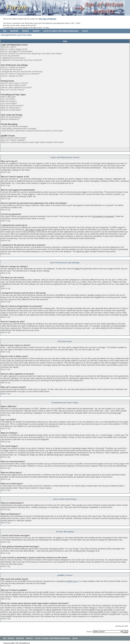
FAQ (5, 31)
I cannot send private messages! (14, 126)
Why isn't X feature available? (13, 140)
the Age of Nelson (48, 19)
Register (14, 31)
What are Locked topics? (11, 110)
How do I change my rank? (12, 76)
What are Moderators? (10, 119)
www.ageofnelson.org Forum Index (16, 35)
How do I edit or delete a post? (14, 85)
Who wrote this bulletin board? (13, 138)
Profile (25, 31)
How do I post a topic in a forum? (15, 83)
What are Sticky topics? (11, 108)
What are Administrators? (11, 117)
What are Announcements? (12, 106)
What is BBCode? (8, 97)
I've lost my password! (10, 56)
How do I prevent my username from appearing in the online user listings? (31, 54)
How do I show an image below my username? (20, 74)
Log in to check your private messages (61, 31)
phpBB (12, 643)
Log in (85, 31)
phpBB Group (72, 581)
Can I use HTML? (8, 99)
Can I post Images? (9, 103)
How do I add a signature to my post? (16, 87)
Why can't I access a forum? (13, 90)
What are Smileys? (9, 101)
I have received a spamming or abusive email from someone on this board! (32, 131)
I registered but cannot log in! (13, 58)
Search (36, 31)
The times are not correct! (12, 69)
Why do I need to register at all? (14, 49)
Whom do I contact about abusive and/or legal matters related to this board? (32, 142)
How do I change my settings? (13, 67)
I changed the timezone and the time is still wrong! (22, 72)
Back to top (6, 172)
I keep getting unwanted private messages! (19, 129)
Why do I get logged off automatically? (17, 51)
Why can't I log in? (9, 47)
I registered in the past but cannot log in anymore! (22, 60)
